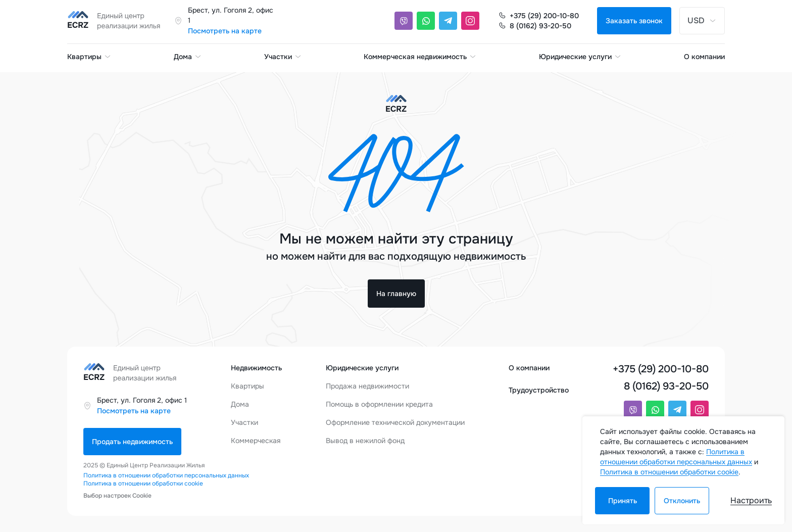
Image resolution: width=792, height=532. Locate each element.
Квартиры (89, 57)
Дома (188, 57)
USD (702, 20)
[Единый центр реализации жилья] (117, 21)
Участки (283, 57)
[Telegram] (448, 21)
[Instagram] (470, 21)
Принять (623, 501)
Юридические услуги (580, 57)
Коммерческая (256, 441)
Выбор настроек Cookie (117, 496)
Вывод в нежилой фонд (365, 441)
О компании (704, 57)
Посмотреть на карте (225, 31)
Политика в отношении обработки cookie (143, 483)
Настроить (751, 500)
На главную (396, 294)
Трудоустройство (539, 390)
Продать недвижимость (132, 442)
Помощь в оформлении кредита (379, 404)
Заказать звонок (634, 21)
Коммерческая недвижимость (420, 57)
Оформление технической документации (395, 422)
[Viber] (404, 21)
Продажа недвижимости (367, 386)
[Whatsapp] (426, 21)
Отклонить (682, 501)
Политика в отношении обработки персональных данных (166, 475)
